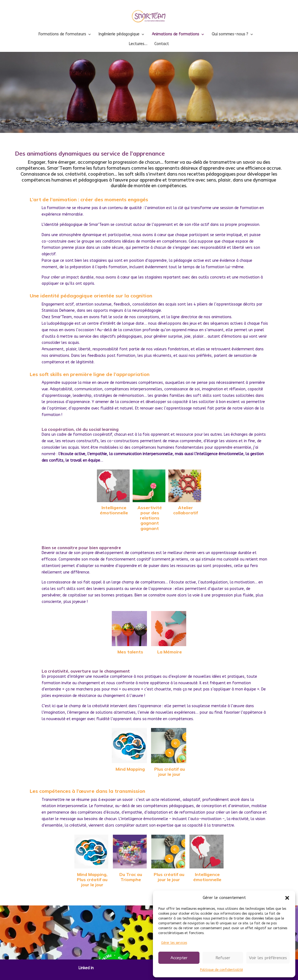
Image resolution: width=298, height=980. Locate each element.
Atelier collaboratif (186, 510)
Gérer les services (174, 943)
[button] (287, 898)
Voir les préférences (268, 958)
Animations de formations (176, 34)
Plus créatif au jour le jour (170, 772)
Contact (162, 44)
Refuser (223, 958)
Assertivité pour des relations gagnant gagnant (150, 518)
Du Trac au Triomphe (131, 877)
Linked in (86, 968)
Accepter (179, 958)
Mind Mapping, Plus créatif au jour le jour (92, 880)
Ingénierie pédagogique (119, 34)
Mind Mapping (130, 769)
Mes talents (130, 652)
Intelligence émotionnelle (114, 510)
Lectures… (138, 44)
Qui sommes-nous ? (230, 34)
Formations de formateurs (62, 34)
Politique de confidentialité (221, 970)
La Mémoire (170, 652)
